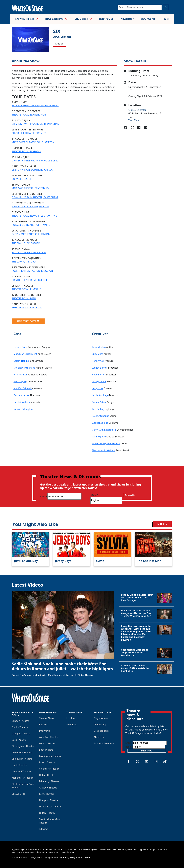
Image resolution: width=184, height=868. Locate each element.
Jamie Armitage (100, 395)
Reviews (43, 724)
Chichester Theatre (22, 752)
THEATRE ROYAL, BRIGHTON (27, 308)
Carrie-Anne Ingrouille (104, 430)
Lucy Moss (98, 354)
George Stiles (99, 381)
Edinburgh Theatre (22, 759)
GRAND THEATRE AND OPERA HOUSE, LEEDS (36, 161)
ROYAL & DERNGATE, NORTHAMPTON (32, 225)
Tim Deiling (98, 409)
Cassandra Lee (22, 395)
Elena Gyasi (20, 381)
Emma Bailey (99, 402)
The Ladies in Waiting (103, 450)
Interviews (45, 731)
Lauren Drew (21, 347)
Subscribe (130, 495)
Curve (132, 110)
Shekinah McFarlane (25, 368)
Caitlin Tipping (22, 361)
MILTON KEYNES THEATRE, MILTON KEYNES (35, 105)
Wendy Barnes (100, 368)
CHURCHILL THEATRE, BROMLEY (29, 133)
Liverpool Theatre (21, 771)
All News (44, 829)
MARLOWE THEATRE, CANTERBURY (30, 188)
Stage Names (101, 718)
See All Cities (19, 794)
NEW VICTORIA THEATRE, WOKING (30, 207)
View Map (134, 120)
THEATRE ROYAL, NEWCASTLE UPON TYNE (34, 216)
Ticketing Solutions (104, 743)
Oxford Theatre (47, 813)
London (71, 718)
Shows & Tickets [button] (27, 19)
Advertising (100, 724)
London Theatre (20, 721)
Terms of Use (84, 857)
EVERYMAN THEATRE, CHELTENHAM (31, 234)
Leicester (66, 37)
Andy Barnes (99, 375)
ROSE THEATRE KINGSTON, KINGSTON (32, 271)
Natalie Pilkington (23, 409)
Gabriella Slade (100, 423)
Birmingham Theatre (23, 746)
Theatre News (47, 718)
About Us (99, 737)
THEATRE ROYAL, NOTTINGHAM (29, 115)
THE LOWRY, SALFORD (24, 262)
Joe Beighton (99, 437)
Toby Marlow (99, 347)
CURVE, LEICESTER (22, 179)
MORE (162, 524)
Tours (165, 19)
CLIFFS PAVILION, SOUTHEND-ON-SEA (32, 170)
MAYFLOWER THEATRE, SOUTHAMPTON (33, 142)
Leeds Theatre (19, 765)
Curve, (56, 37)
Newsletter (127, 19)
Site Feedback (101, 731)
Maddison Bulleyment (26, 354)
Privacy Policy (69, 857)
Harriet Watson (22, 402)
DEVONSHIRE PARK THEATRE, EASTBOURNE (35, 197)
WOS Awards (148, 19)
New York (72, 724)
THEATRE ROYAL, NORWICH (27, 151)
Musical (59, 44)
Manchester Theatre (23, 778)
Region (94, 495)
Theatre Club (106, 19)
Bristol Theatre (47, 762)
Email (44, 496)
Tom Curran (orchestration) (107, 443)
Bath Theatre (19, 740)
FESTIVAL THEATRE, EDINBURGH (29, 252)
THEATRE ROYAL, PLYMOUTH (27, 289)
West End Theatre (49, 737)
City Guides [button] (83, 19)
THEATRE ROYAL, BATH (24, 298)
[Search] (140, 7)
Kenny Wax (98, 361)
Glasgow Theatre (21, 734)
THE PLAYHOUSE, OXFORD (26, 243)
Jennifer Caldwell (23, 388)
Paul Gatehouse (100, 416)
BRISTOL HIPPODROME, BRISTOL (30, 280)
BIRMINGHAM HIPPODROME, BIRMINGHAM (36, 124)
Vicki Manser (21, 375)
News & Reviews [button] (56, 19)
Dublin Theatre (20, 727)
